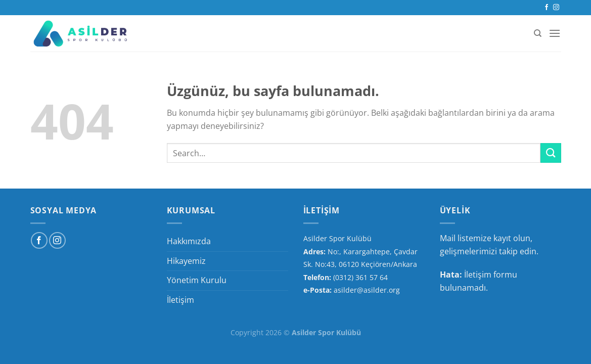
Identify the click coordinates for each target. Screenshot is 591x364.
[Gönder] (551, 153)
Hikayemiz (186, 261)
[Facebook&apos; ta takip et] (547, 8)
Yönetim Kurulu (197, 280)
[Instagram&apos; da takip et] (556, 8)
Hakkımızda (189, 241)
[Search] (538, 33)
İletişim (180, 300)
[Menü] (555, 33)
